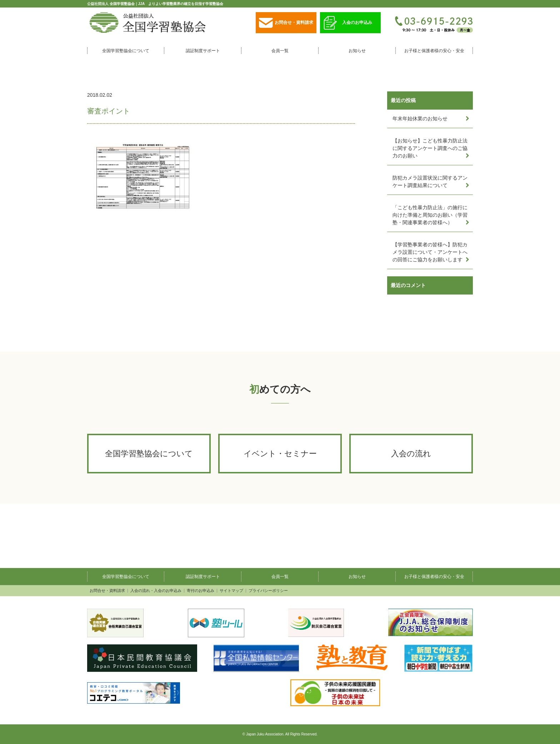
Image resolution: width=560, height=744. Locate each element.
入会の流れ (411, 454)
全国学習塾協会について (126, 51)
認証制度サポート (203, 51)
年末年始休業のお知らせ (420, 119)
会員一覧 (280, 51)
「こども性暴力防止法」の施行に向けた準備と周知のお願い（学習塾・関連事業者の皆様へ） (430, 215)
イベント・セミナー (280, 454)
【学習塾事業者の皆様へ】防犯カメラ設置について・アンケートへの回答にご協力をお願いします (430, 252)
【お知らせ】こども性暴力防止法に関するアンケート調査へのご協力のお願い (430, 148)
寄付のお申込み (201, 591)
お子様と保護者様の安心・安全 (434, 51)
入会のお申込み (348, 23)
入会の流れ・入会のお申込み (156, 591)
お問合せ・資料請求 (286, 23)
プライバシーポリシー (268, 591)
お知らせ (357, 51)
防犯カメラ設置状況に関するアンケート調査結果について (430, 182)
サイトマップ (231, 591)
